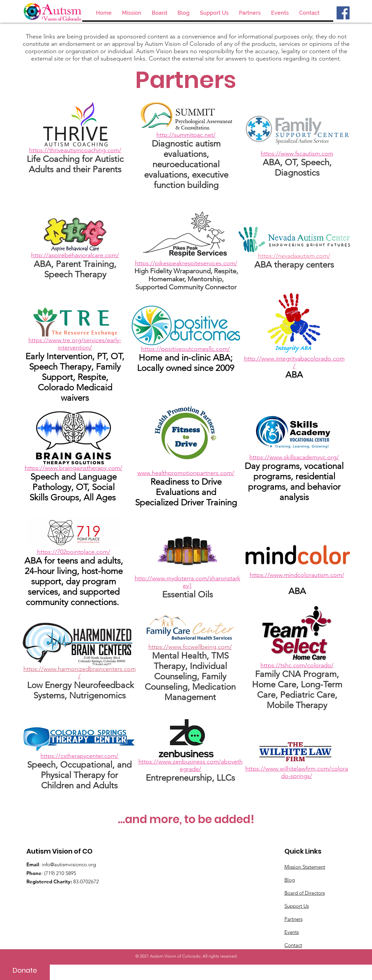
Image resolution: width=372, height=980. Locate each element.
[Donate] (25, 970)
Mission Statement (305, 867)
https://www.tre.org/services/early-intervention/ (75, 344)
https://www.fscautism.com (297, 154)
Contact (293, 945)
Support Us (297, 906)
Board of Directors (305, 893)
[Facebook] (343, 13)
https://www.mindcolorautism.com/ (297, 575)
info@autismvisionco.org (69, 864)
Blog (290, 880)
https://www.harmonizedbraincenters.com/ (80, 673)
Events (292, 932)
